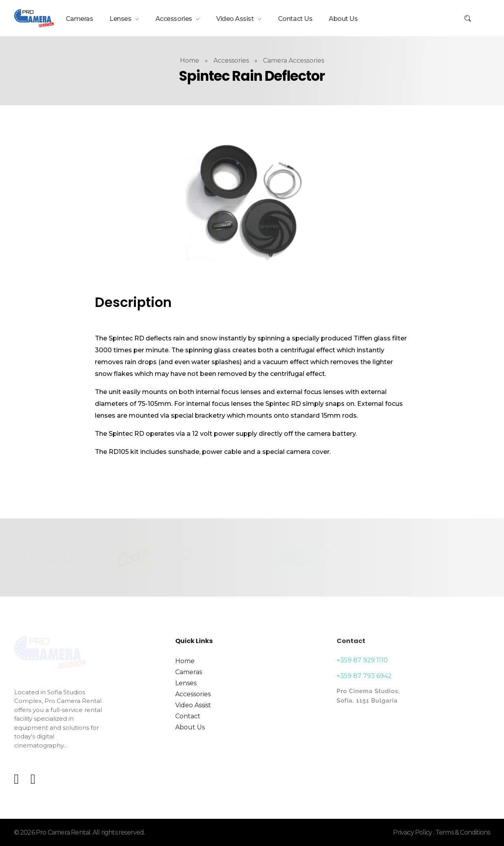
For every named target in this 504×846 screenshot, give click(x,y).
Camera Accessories (294, 60)
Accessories (231, 60)
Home (190, 60)
